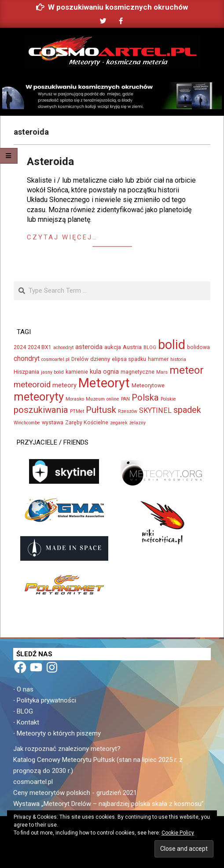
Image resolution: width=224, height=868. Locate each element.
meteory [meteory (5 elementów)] (64, 385)
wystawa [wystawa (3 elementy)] (53, 423)
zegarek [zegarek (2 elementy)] (119, 423)
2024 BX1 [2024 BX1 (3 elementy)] (40, 347)
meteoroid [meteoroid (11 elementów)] (32, 385)
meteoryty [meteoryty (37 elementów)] (39, 397)
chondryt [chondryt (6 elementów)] (27, 359)
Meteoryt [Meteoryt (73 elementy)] (104, 383)
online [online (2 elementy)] (113, 399)
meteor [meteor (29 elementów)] (187, 370)
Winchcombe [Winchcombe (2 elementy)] (27, 423)
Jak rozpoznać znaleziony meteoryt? (67, 749)
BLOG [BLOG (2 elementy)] (150, 348)
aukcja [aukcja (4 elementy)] (113, 347)
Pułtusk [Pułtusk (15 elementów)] (101, 410)
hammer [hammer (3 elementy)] (158, 359)
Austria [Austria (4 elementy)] (132, 347)
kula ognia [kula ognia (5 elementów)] (104, 371)
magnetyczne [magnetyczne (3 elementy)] (138, 372)
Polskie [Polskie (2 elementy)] (168, 399)
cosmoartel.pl (33, 782)
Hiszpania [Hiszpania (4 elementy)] (26, 371)
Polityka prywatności (46, 700)
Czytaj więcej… (62, 237)
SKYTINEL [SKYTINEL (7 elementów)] (155, 410)
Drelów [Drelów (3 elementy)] (80, 359)
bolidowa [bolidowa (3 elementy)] (198, 347)
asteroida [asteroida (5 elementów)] (89, 347)
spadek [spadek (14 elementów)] (187, 410)
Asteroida (50, 162)
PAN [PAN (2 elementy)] (125, 399)
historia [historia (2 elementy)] (178, 359)
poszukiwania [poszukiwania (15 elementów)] (41, 410)
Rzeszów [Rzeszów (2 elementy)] (128, 411)
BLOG (25, 711)
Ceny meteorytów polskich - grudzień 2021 (75, 793)
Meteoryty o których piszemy (59, 733)
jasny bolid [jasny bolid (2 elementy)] (52, 372)
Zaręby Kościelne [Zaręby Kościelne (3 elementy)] (87, 423)
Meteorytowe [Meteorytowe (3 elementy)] (148, 386)
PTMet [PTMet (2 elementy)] (77, 411)
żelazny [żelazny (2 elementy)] (138, 423)
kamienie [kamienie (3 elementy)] (77, 372)
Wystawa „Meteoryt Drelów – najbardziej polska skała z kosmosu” (108, 804)
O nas (25, 689)
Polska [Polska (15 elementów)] (145, 397)
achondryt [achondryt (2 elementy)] (63, 348)
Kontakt (28, 722)
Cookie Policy (178, 833)
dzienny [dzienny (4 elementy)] (100, 359)
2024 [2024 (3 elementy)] (20, 347)
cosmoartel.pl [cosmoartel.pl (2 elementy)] (55, 359)
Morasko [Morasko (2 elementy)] (75, 399)
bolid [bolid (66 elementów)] (172, 345)
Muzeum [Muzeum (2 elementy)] (95, 399)
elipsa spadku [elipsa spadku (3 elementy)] (129, 359)
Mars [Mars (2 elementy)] (162, 372)
